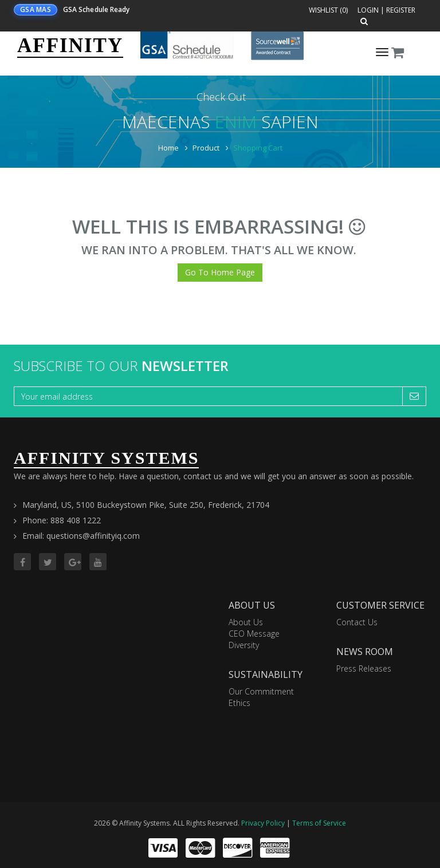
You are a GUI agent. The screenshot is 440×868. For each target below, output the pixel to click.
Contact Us (357, 622)
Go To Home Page (220, 272)
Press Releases (364, 668)
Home (168, 148)
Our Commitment (261, 691)
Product (206, 148)
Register (401, 10)
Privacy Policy (263, 823)
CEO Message (254, 634)
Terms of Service (319, 823)
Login (368, 10)
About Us (246, 622)
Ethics (239, 703)
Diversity (244, 645)
